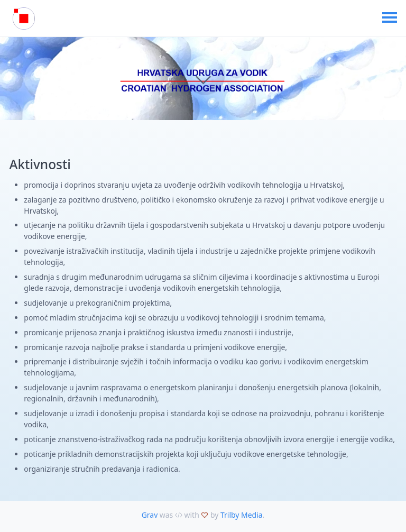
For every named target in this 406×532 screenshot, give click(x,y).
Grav (150, 515)
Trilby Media (242, 515)
